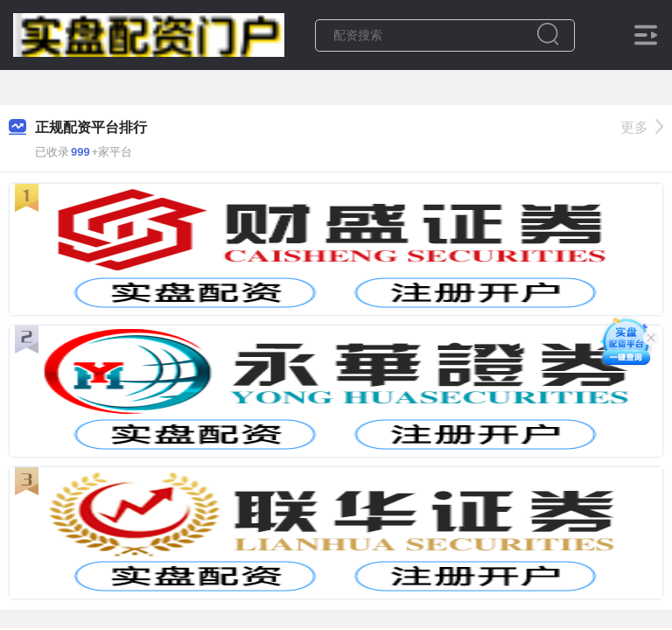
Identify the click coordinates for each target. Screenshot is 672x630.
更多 (642, 127)
